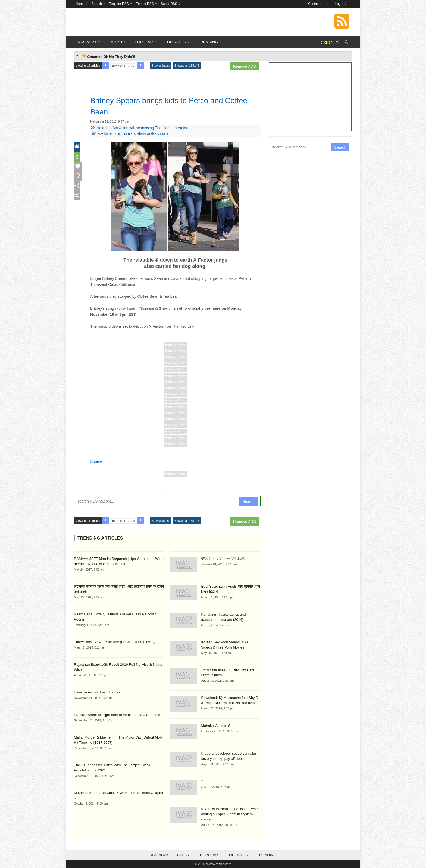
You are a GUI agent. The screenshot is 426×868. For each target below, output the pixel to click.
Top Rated (237, 855)
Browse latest (161, 66)
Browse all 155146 (187, 66)
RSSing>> (159, 855)
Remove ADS (245, 66)
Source (96, 461)
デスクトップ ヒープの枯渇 (223, 559)
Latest (184, 855)
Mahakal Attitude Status (220, 726)
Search (248, 501)
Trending (267, 855)
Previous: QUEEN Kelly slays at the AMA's (129, 134)
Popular (209, 855)
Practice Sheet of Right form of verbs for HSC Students (117, 715)
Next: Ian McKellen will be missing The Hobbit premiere (140, 128)
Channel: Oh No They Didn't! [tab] (109, 56)
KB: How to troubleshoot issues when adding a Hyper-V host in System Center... (230, 814)
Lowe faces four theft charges (97, 692)
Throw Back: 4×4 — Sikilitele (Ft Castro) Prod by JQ (115, 642)
